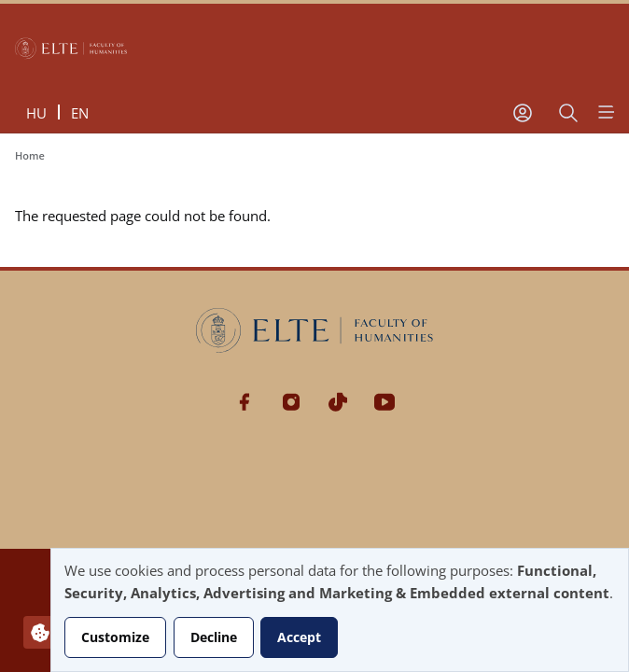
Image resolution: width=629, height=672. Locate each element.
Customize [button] (115, 637)
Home (30, 155)
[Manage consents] (40, 632)
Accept (299, 637)
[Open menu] (605, 112)
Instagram (291, 402)
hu (36, 113)
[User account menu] (523, 113)
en (80, 113)
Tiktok (338, 402)
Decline (214, 637)
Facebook (245, 402)
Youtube (384, 402)
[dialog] (340, 610)
